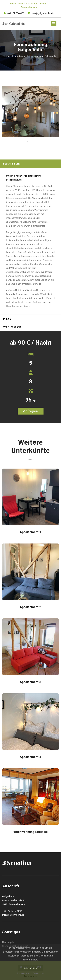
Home (8, 56)
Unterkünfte (20, 56)
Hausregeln (8, 942)
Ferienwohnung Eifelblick (30, 832)
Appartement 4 (30, 757)
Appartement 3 (30, 682)
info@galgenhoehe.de (41, 13)
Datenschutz (30, 976)
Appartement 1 (30, 532)
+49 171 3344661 (14, 13)
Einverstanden (31, 968)
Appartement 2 (30, 607)
